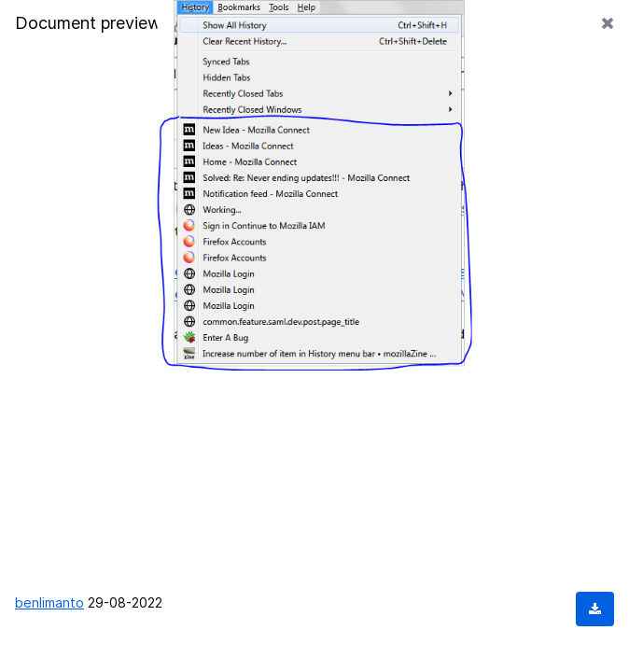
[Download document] (595, 609)
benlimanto (49, 602)
